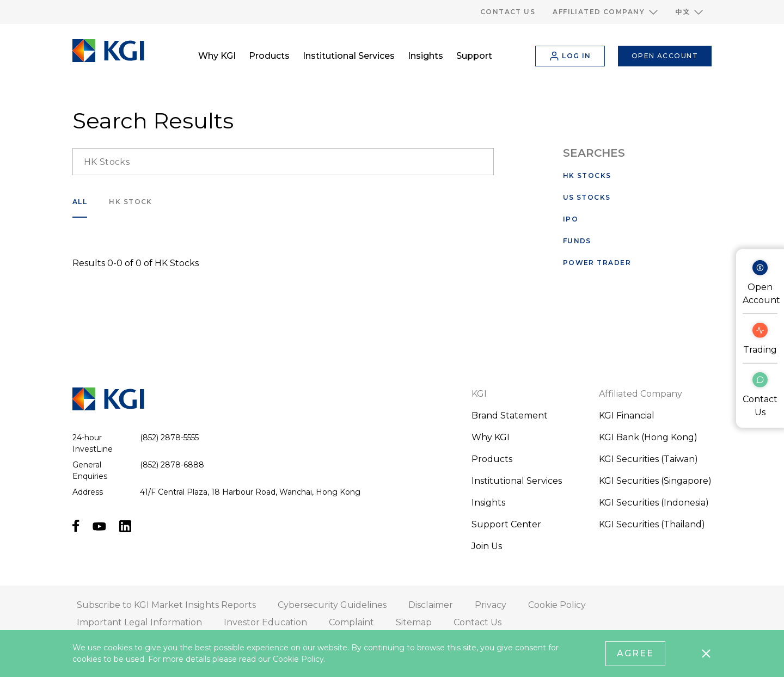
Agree (635, 653)
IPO (571, 219)
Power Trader (597, 263)
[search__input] (283, 162)
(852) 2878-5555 (169, 438)
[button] (605, 12)
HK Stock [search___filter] (131, 202)
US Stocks (587, 197)
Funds (577, 241)
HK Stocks (587, 176)
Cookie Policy (298, 659)
